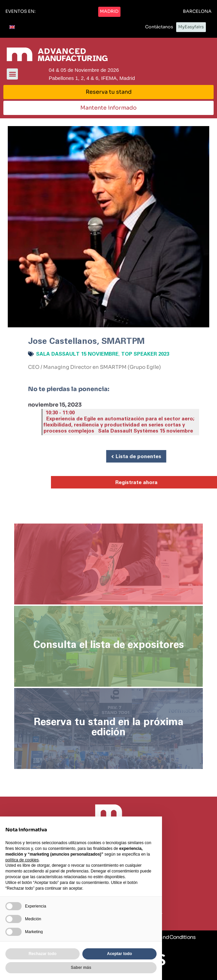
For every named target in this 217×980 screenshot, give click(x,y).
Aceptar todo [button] (119, 954)
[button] (20, 12)
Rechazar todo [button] (43, 954)
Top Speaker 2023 (145, 354)
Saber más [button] (81, 968)
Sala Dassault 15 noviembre (77, 354)
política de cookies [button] (22, 860)
